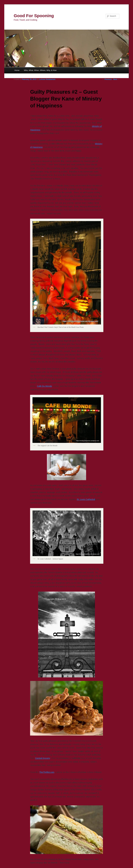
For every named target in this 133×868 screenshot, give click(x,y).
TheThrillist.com (47, 772)
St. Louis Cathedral (86, 499)
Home (17, 70)
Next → (116, 79)
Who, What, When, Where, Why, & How (40, 70)
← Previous (107, 79)
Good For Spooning (34, 16)
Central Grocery (43, 758)
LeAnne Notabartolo (47, 79)
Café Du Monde (44, 386)
